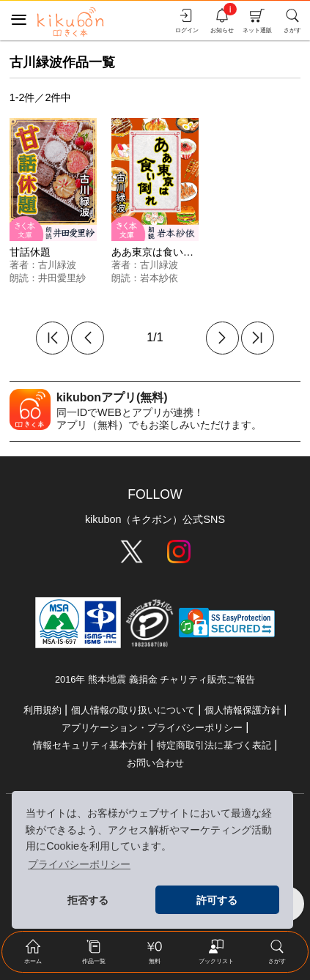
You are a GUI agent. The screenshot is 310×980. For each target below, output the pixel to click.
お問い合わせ (155, 763)
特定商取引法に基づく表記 (214, 745)
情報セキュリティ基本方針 (90, 745)
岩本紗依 (159, 278)
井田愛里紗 (62, 278)
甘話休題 (30, 252)
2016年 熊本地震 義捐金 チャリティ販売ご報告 (155, 679)
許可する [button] (217, 900)
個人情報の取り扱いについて (133, 710)
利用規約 (43, 710)
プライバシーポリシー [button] (79, 864)
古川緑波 (57, 265)
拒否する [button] (88, 900)
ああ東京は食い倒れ (158, 252)
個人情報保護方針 (243, 710)
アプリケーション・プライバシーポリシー (152, 728)
